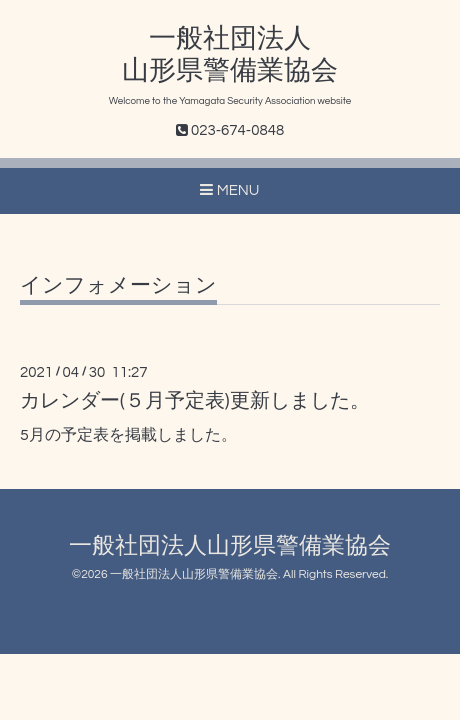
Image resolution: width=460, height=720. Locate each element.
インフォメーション (118, 285)
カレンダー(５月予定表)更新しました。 (195, 401)
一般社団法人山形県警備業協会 (230, 546)
